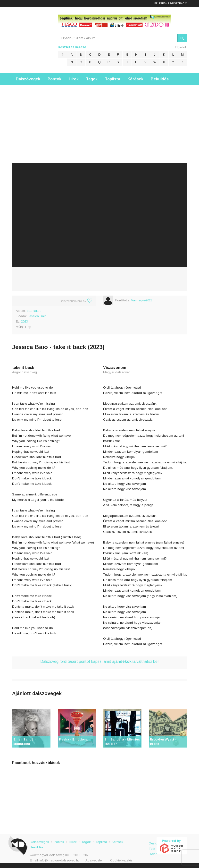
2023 (25, 321)
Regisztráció (177, 4)
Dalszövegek (28, 79)
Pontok (54, 79)
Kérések (135, 79)
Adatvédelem (95, 860)
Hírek (74, 79)
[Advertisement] (99, 119)
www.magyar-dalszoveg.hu (49, 855)
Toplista (112, 79)
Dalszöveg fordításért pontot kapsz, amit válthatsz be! (99, 661)
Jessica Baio (37, 316)
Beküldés (160, 79)
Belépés (160, 4)
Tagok (92, 79)
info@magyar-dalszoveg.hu (60, 860)
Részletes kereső (72, 47)
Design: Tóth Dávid (153, 846)
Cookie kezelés (121, 860)
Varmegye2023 (142, 300)
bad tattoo (34, 311)
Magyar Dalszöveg (32, 39)
